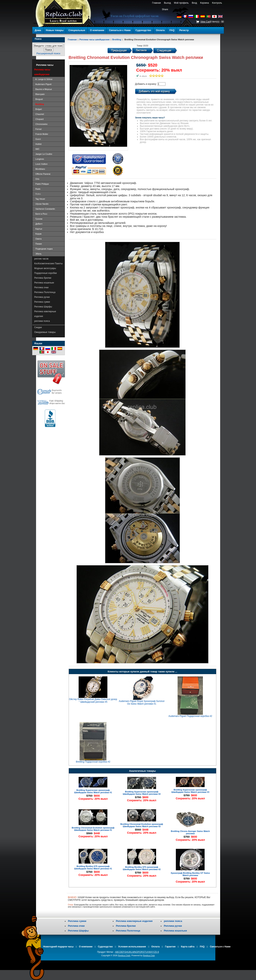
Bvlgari (38, 109)
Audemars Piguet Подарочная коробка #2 (190, 716)
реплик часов (41, 259)
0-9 (157, 952)
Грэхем (38, 219)
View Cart (205, 22)
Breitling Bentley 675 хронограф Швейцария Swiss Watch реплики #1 (93, 867)
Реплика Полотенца (45, 292)
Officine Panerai (42, 174)
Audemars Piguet (43, 84)
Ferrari (38, 129)
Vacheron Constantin (45, 209)
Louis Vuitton (41, 164)
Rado (37, 189)
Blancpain (40, 94)
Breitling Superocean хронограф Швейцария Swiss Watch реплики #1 (93, 791)
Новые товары (55, 30)
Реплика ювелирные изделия (45, 314)
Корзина (205, 3)
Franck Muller (41, 134)
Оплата (160, 30)
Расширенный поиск (48, 53)
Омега (38, 239)
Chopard (39, 119)
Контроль (217, 3)
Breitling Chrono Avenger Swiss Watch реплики (190, 832)
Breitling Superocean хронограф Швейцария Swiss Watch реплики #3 (190, 791)
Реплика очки (42, 287)
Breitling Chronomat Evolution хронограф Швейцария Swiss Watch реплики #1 (93, 829)
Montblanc (40, 169)
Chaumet (39, 114)
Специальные (77, 30)
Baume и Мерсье (43, 89)
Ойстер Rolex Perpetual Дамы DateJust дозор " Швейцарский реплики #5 (93, 701)
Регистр (184, 30)
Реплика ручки (42, 297)
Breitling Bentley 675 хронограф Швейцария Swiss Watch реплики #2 (142, 868)
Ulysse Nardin (42, 204)
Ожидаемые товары (45, 332)
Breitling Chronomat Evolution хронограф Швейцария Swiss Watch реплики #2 (142, 825)
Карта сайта (188, 947)
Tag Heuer (40, 199)
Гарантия (170, 947)
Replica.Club (149, 955)
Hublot (38, 144)
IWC (37, 149)
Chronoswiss (41, 124)
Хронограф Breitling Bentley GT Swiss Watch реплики (190, 874)
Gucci (38, 139)
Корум (38, 234)
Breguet (39, 99)
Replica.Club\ (124, 955)
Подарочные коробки (46, 273)
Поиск (38, 39)
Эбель (38, 254)
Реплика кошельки (44, 283)
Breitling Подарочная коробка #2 (93, 762)
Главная (156, 3)
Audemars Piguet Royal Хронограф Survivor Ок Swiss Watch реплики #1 (142, 702)
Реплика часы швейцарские (95, 40)
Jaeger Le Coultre (43, 154)
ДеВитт (38, 224)
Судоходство (143, 30)
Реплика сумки (42, 302)
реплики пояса (42, 321)
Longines (39, 159)
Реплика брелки (43, 278)
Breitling (117, 40)
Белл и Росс (41, 214)
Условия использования (132, 947)
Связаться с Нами (120, 30)
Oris (37, 179)
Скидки (38, 327)
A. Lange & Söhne (43, 79)
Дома (38, 30)
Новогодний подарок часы (58, 947)
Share (165, 9)
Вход (194, 3)
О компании (97, 30)
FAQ (172, 30)
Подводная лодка (44, 249)
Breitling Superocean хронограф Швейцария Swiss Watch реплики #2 (142, 793)
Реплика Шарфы (43, 307)
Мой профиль (181, 3)
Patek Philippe (42, 184)
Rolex (38, 194)
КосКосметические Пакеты (49, 264)
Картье (38, 229)
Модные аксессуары (45, 268)
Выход (167, 3)
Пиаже (38, 244)
